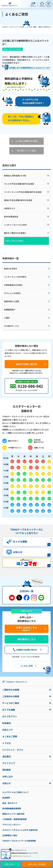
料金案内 (7, 723)
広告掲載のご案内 (10, 835)
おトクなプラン (10, 716)
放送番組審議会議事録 (12, 808)
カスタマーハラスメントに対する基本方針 (20, 830)
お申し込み (8, 776)
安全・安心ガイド (10, 803)
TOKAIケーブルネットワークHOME (13, 27)
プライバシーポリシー (12, 825)
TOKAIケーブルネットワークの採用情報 (19, 841)
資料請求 (7, 770)
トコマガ (7, 743)
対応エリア (8, 730)
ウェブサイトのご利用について (15, 792)
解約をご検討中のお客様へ (13, 49)
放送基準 (6, 798)
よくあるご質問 (31, 27)
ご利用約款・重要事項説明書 (14, 819)
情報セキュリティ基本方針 (13, 814)
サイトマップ (9, 763)
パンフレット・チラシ (13, 750)
